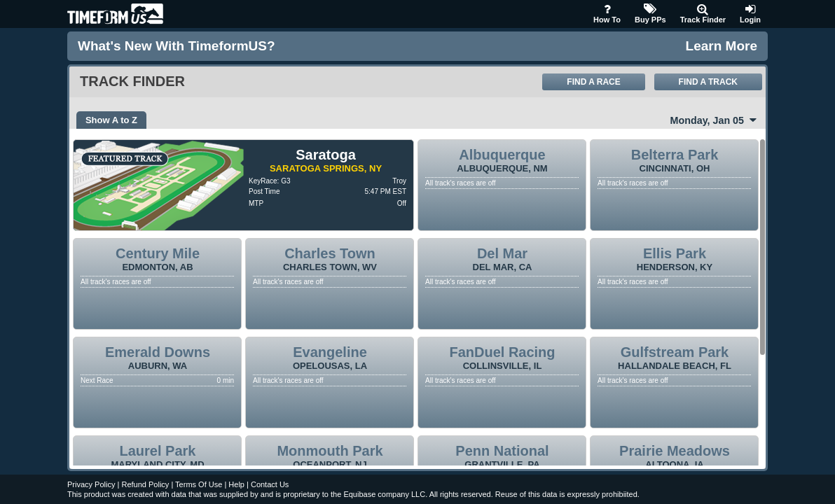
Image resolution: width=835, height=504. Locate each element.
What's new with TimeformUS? (177, 46)
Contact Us (270, 484)
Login (750, 14)
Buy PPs (650, 14)
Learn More (722, 46)
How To (607, 14)
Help (236, 484)
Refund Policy (145, 484)
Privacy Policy (91, 484)
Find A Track (708, 82)
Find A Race (593, 82)
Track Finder (703, 14)
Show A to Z (111, 120)
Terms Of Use (199, 484)
